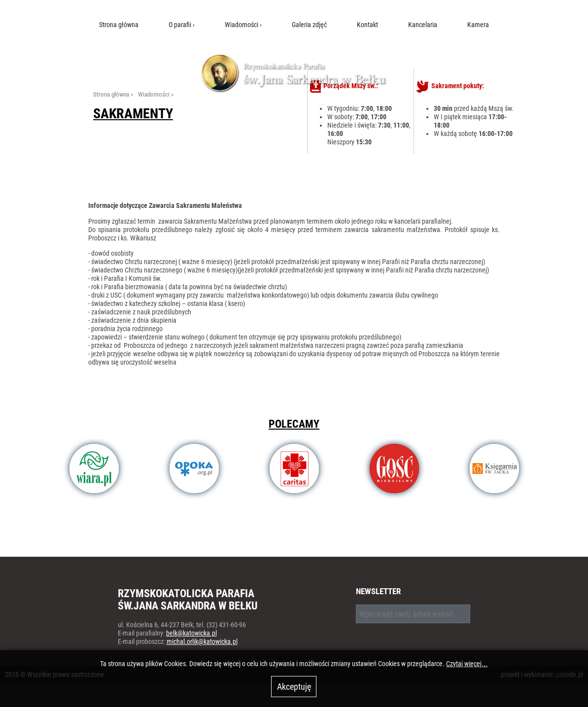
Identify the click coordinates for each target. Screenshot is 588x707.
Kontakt (367, 25)
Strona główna (119, 25)
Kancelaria (423, 25)
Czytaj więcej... (467, 664)
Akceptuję (294, 687)
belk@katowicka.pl (191, 633)
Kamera (478, 25)
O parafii (180, 25)
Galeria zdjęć (309, 25)
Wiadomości (242, 25)
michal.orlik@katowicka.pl (202, 642)
